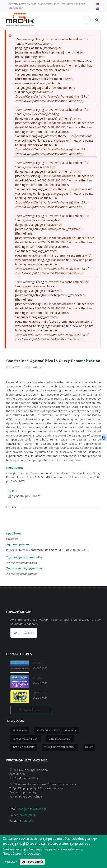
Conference (34, 367)
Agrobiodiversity (24, 747)
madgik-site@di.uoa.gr (32, 809)
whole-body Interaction (60, 747)
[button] (24, 633)
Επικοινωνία (16, 8)
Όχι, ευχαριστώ (32, 864)
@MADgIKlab (28, 815)
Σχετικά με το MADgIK (22, 4)
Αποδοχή (11, 864)
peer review (20, 730)
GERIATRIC (39, 692)
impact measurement (26, 739)
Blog (57, 4)
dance (89, 747)
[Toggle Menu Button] (87, 20)
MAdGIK (29, 821)
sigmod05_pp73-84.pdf (26, 496)
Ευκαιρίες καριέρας (73, 4)
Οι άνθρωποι (45, 4)
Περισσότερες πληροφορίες (22, 855)
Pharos (38, 678)
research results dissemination (56, 730)
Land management (60, 739)
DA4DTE (38, 663)
